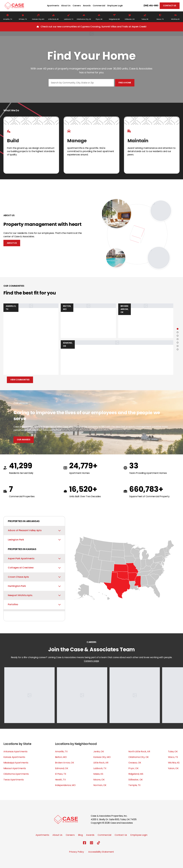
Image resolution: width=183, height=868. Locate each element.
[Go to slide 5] (178, 343)
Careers (77, 6)
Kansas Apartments (14, 757)
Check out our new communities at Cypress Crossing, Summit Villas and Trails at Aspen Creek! (94, 27)
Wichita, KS (174, 763)
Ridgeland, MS (136, 774)
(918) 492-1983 (151, 6)
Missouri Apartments (15, 768)
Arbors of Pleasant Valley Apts (34, 530)
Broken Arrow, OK (65, 763)
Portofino (34, 604)
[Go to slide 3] (178, 336)
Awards (87, 6)
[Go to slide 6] (178, 346)
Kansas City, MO (102, 757)
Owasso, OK (135, 763)
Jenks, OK (99, 752)
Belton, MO (61, 757)
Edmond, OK (62, 768)
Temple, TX (134, 785)
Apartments (53, 6)
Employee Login (115, 6)
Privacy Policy (76, 852)
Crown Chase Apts (34, 577)
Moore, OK (99, 780)
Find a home (125, 83)
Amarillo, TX (61, 752)
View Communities (20, 380)
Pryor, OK (133, 768)
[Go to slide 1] (178, 329)
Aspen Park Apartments (34, 558)
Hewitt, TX (60, 780)
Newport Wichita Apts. (34, 595)
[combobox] (81, 83)
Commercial (99, 6)
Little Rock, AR (101, 763)
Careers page (91, 661)
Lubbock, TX (100, 768)
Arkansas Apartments (15, 752)
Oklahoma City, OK (139, 757)
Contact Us (170, 6)
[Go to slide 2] (178, 332)
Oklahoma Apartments (16, 774)
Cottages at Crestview (34, 568)
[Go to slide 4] (178, 339)
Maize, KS (98, 774)
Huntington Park (34, 586)
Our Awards (24, 440)
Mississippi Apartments (16, 763)
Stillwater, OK (136, 780)
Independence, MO (65, 785)
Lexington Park (34, 540)
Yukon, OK (173, 768)
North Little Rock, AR (139, 752)
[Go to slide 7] (178, 349)
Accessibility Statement (101, 852)
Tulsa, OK (173, 752)
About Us (66, 6)
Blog (80, 835)
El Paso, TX (61, 774)
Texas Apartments (14, 780)
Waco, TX (173, 757)
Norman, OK (100, 785)
